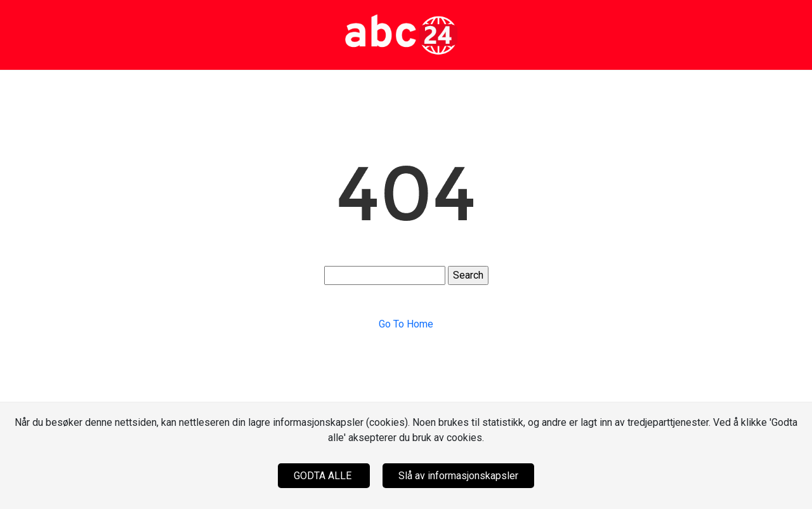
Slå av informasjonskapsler (458, 476)
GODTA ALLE (324, 476)
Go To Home (406, 324)
